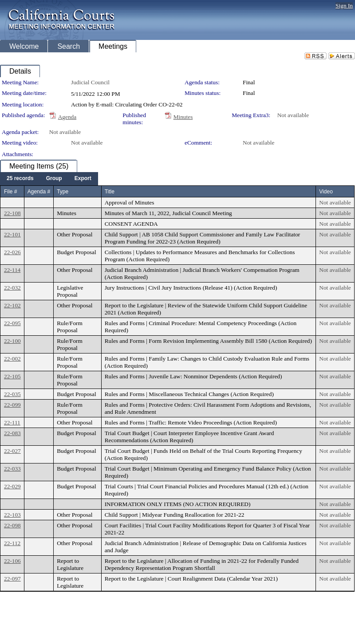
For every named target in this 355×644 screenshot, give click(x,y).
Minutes (183, 117)
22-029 (12, 486)
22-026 (12, 252)
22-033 (12, 469)
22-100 (12, 341)
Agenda (67, 117)
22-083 (12, 433)
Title (110, 192)
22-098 (12, 525)
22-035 (12, 394)
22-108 (12, 213)
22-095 (12, 323)
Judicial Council (90, 82)
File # (10, 192)
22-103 (12, 515)
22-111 (12, 422)
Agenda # (39, 192)
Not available (293, 115)
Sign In (344, 6)
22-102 (12, 305)
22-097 (12, 579)
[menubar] (49, 179)
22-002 (12, 359)
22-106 (12, 561)
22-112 (12, 543)
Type (63, 192)
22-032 (12, 288)
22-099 (12, 405)
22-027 (12, 451)
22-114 (12, 270)
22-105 (12, 376)
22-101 (12, 234)
